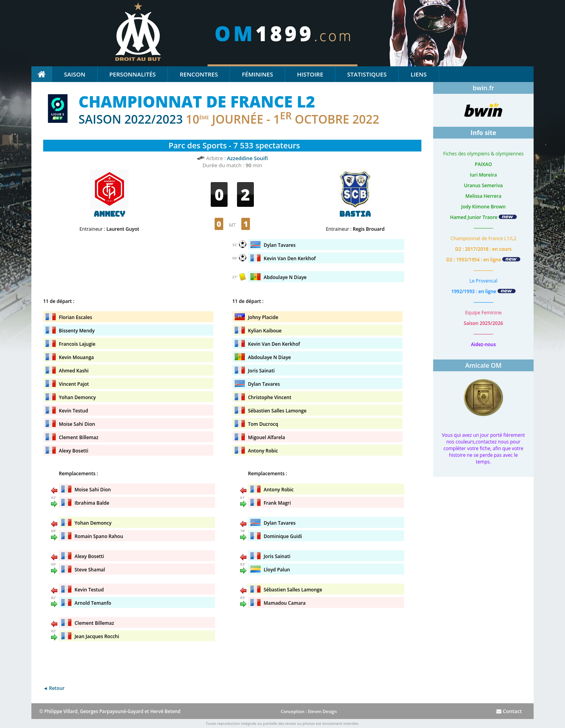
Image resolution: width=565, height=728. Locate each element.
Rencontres (199, 74)
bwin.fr (484, 88)
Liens (418, 74)
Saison (75, 74)
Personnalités (133, 74)
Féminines (257, 74)
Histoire (310, 74)
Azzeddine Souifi (248, 158)
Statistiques (367, 74)
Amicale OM (484, 365)
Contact (509, 711)
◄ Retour (54, 688)
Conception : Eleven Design (309, 711)
